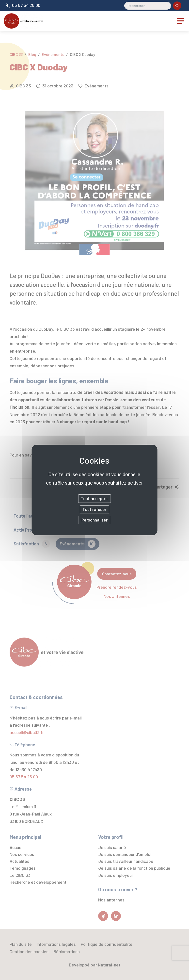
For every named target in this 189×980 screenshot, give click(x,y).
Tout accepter (94, 498)
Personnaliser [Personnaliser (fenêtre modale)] (94, 520)
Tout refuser (94, 509)
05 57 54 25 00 (26, 5)
